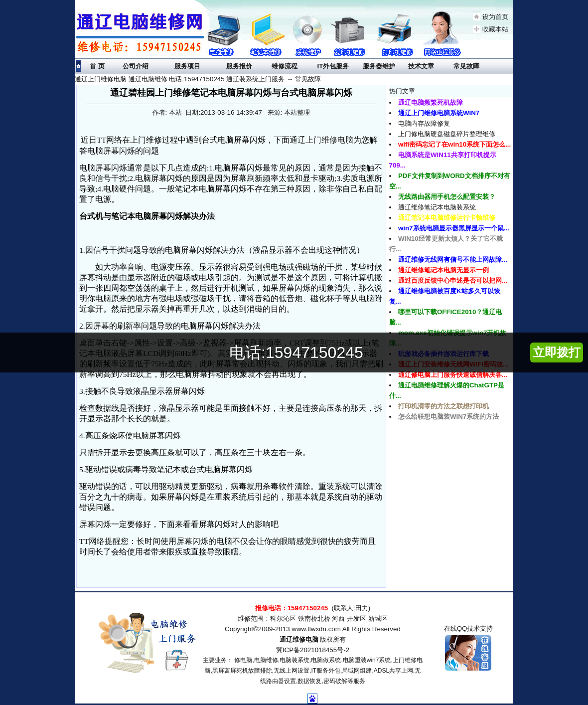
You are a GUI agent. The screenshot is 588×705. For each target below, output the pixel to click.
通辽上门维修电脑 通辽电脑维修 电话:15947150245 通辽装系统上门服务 (180, 79)
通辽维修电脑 (299, 639)
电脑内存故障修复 (424, 123)
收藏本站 (495, 29)
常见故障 (308, 79)
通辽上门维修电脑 (321, 140)
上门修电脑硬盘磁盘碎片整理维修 (447, 134)
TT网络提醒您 (104, 541)
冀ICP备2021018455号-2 (313, 650)
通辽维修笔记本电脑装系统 (437, 207)
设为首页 (495, 17)
